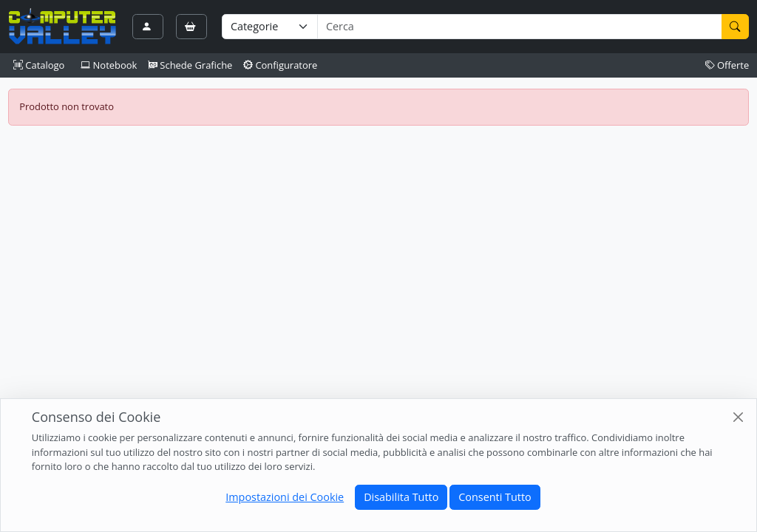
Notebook (109, 65)
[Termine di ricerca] (519, 27)
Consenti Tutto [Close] (495, 497)
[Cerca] (736, 27)
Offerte (727, 65)
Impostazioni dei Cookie (285, 497)
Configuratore (281, 65)
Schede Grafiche (190, 65)
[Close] (738, 416)
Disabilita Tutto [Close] (401, 497)
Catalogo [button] (39, 65)
